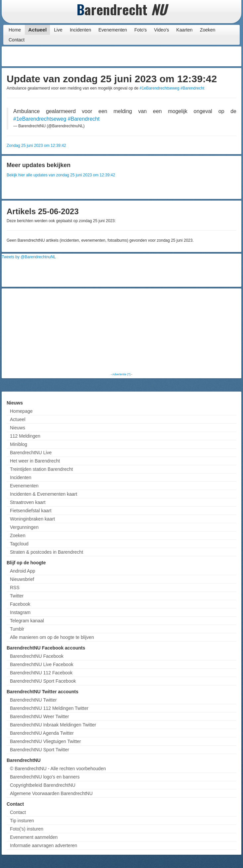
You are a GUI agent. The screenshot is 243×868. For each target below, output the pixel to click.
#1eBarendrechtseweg (160, 88)
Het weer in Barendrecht (35, 461)
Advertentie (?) (121, 374)
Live (58, 30)
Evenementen (113, 30)
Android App (23, 571)
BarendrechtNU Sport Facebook (43, 681)
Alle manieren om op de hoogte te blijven (52, 637)
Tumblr (17, 629)
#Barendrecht (192, 88)
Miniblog (19, 444)
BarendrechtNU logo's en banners (45, 777)
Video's (161, 30)
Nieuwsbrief (22, 579)
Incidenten (81, 30)
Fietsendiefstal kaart (31, 511)
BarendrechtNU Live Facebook (42, 664)
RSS (15, 588)
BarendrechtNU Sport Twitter (40, 750)
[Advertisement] (187, 56)
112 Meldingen (25, 436)
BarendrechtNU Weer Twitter (39, 716)
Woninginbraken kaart (32, 519)
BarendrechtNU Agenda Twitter (42, 733)
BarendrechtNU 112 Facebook (41, 673)
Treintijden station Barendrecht (41, 469)
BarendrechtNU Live (31, 453)
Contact (17, 40)
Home (15, 30)
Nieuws (18, 428)
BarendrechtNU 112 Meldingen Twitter (49, 708)
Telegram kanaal (27, 621)
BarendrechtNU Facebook (37, 656)
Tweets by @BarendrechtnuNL (29, 257)
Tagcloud (19, 544)
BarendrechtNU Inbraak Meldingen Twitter (53, 725)
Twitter (17, 596)
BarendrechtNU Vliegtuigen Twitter (46, 741)
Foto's (141, 30)
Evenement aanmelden (34, 837)
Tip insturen (22, 821)
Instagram (20, 612)
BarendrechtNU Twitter (33, 700)
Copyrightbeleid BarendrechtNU (43, 785)
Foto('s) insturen (27, 829)
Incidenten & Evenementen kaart (44, 494)
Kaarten (185, 30)
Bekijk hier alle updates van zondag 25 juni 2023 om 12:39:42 (61, 175)
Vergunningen (24, 527)
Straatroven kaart (28, 502)
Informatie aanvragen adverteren (44, 845)
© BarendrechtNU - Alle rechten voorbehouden (58, 769)
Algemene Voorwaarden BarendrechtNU (51, 793)
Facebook (20, 604)
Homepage (21, 411)
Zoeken (208, 30)
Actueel (37, 30)
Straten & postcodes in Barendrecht (47, 552)
